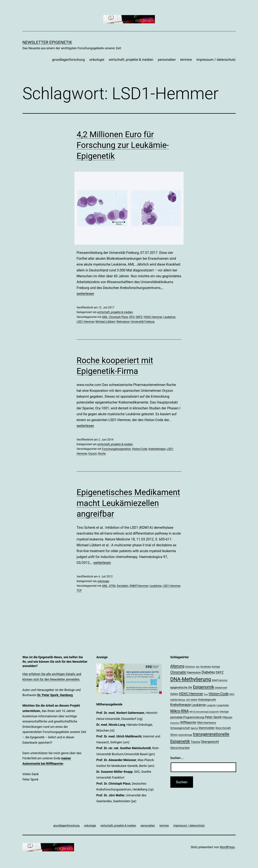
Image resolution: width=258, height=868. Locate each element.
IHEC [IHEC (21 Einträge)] (232, 694)
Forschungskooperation (116, 449)
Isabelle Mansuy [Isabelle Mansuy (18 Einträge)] (178, 700)
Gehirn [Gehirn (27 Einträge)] (174, 694)
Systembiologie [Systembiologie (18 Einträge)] (185, 735)
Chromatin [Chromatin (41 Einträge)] (178, 672)
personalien (167, 60)
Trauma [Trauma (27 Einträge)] (195, 742)
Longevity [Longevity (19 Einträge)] (211, 705)
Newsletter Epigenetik (47, 42)
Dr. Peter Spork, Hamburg (55, 695)
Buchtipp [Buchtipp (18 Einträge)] (216, 667)
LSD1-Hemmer (86, 322)
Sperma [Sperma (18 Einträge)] (194, 728)
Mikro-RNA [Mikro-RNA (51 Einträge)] (180, 711)
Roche (102, 454)
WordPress (227, 847)
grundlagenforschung (68, 60)
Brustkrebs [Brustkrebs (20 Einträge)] (206, 667)
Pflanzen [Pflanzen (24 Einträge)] (227, 717)
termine (186, 60)
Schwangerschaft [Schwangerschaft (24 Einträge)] (180, 728)
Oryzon (93, 454)
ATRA (112, 586)
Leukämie (169, 317)
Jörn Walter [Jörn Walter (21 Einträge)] (191, 700)
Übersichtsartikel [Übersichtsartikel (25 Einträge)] (180, 748)
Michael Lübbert (105, 322)
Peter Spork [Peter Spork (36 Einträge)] (213, 717)
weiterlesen (85, 294)
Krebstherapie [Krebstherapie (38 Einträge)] (181, 705)
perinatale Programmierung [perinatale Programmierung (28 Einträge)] (187, 717)
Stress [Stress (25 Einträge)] (174, 735)
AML (105, 317)
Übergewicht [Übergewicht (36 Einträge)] (210, 742)
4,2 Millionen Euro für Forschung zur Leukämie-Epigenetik (123, 145)
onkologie (97, 60)
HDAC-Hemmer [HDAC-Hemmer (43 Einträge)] (191, 694)
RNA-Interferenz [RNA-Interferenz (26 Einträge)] (207, 723)
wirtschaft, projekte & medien (131, 60)
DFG (132, 317)
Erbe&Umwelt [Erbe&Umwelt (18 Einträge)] (221, 688)
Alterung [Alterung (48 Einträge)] (177, 666)
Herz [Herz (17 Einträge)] (206, 694)
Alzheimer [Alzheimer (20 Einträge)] (190, 667)
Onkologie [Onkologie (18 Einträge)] (224, 712)
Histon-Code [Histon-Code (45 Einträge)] (219, 694)
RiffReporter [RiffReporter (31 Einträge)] (188, 722)
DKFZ (139, 317)
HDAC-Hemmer (153, 317)
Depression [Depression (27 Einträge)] (194, 672)
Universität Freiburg (142, 322)
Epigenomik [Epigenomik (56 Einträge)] (204, 687)
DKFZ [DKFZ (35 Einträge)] (220, 672)
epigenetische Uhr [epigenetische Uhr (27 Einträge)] (181, 687)
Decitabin (123, 586)
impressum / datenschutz (216, 60)
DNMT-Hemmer (139, 586)
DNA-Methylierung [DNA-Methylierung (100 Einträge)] (191, 679)
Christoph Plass (118, 317)
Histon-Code (140, 449)
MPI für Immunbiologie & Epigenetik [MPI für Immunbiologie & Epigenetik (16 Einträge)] (204, 712)
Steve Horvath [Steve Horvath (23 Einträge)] (223, 728)
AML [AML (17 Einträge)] (198, 667)
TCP (79, 590)
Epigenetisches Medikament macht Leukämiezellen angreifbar (128, 503)
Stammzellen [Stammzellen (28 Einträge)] (207, 728)
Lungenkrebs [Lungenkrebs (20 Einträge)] (223, 705)
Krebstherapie (157, 449)
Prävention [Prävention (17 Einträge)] (175, 723)
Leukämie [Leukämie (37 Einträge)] (199, 705)
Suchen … (177, 758)
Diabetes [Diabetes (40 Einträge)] (208, 672)
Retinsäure (123, 322)
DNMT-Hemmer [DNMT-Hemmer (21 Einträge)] (220, 680)
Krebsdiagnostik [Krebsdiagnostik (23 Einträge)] (207, 700)
